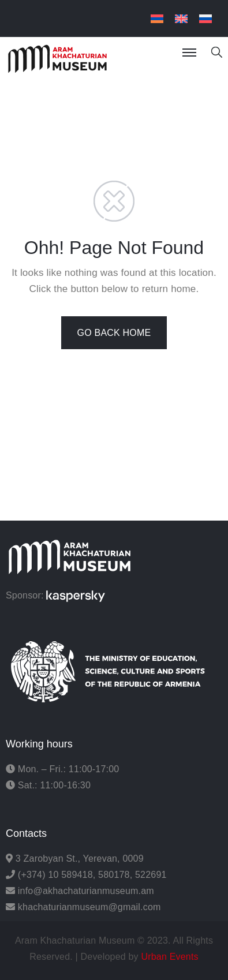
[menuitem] (157, 19)
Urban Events (169, 957)
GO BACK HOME (114, 333)
